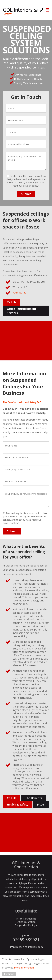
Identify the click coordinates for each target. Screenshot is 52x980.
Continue (9, 974)
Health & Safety (18, 804)
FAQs (40, 402)
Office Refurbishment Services (22, 311)
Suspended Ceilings (26, 925)
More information (24, 968)
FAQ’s (41, 804)
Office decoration (26, 922)
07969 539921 (26, 940)
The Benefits (9, 402)
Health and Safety (27, 402)
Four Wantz (19, 293)
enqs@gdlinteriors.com (30, 947)
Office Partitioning (26, 919)
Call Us (12, 302)
